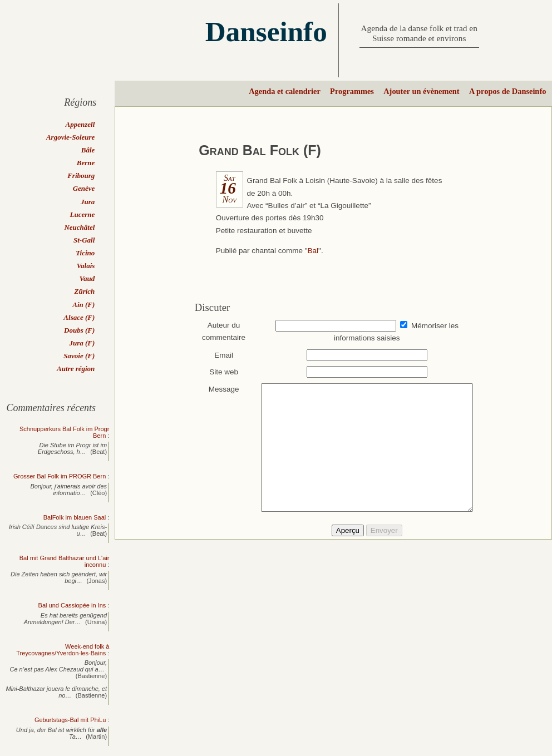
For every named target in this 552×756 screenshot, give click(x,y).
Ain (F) (83, 305)
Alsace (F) (79, 317)
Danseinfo (266, 31)
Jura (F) (82, 343)
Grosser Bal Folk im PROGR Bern (60, 476)
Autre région (76, 369)
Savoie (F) (79, 356)
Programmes (352, 91)
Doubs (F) (79, 330)
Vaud (87, 278)
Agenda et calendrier (285, 91)
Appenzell (80, 124)
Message (218, 389)
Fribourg (81, 176)
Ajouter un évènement (421, 91)
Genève (84, 188)
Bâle (88, 150)
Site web (219, 372)
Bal (313, 251)
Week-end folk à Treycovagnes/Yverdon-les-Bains (63, 650)
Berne (86, 163)
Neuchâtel (79, 227)
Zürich (84, 291)
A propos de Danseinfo (507, 91)
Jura (88, 202)
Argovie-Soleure (70, 137)
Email (219, 355)
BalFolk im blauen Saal (75, 517)
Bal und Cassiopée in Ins (72, 605)
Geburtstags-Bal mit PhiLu (70, 720)
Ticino (85, 253)
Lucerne (83, 214)
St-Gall (84, 240)
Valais (86, 266)
